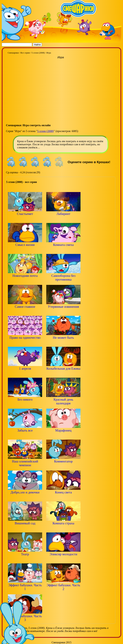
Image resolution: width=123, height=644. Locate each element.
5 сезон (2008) (46, 131)
